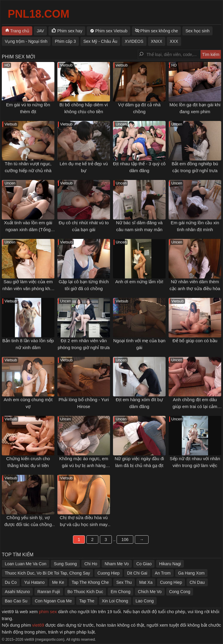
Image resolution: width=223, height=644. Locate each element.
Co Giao (144, 564)
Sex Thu (124, 582)
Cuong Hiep (109, 573)
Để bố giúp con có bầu (195, 341)
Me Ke (58, 582)
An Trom (163, 573)
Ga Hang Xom (191, 573)
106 (125, 540)
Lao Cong (145, 601)
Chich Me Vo (150, 592)
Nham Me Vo (117, 564)
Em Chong (120, 592)
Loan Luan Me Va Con (26, 564)
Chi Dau (197, 582)
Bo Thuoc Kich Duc (85, 592)
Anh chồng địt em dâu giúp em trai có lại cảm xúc (195, 406)
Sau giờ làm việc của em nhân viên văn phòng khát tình (28, 288)
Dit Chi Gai (137, 573)
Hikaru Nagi (170, 564)
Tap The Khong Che (90, 582)
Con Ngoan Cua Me (54, 601)
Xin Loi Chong (115, 601)
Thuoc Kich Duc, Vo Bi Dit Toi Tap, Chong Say (47, 573)
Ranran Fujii (49, 592)
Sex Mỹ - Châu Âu (100, 41)
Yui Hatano (35, 582)
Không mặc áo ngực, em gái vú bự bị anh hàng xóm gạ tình (84, 465)
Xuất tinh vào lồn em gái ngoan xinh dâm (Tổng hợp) (28, 229)
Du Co (11, 582)
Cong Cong (180, 592)
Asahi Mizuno (17, 592)
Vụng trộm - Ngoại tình (26, 41)
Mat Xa (146, 582)
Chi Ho (91, 564)
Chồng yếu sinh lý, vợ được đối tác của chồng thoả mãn (28, 524)
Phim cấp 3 (65, 41)
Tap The (87, 601)
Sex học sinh (197, 31)
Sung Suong (65, 564)
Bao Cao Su (16, 601)
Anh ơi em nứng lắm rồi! (139, 282)
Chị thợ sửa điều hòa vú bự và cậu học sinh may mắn (84, 524)
